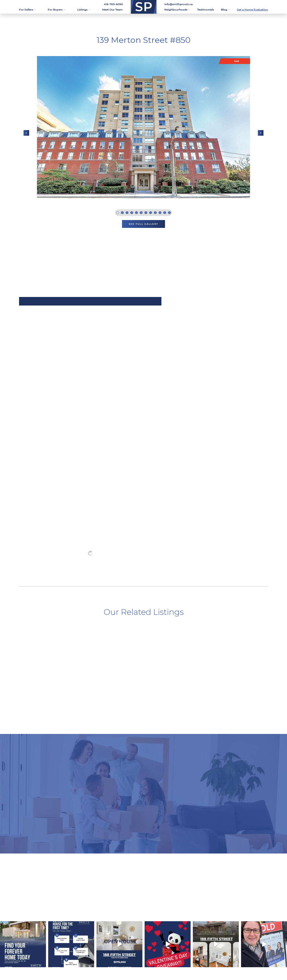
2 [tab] (122, 213)
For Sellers (27, 10)
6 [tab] (141, 213)
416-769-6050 (113, 4)
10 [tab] (160, 213)
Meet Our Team (112, 10)
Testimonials (205, 10)
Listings (84, 10)
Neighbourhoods (177, 10)
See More (90, 553)
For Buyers (57, 10)
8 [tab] (151, 213)
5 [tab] (136, 213)
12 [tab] (169, 213)
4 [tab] (132, 213)
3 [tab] (127, 213)
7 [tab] (146, 213)
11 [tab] (165, 213)
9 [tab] (155, 213)
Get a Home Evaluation (252, 10)
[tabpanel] (143, 127)
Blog (225, 10)
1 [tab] (118, 213)
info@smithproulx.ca (178, 4)
